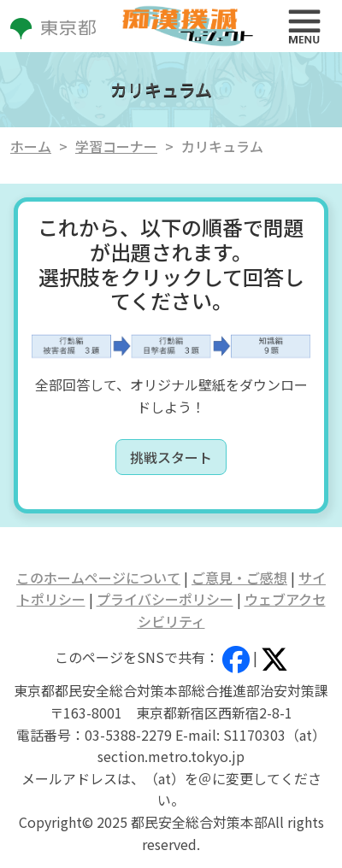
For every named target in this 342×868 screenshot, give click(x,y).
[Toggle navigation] (304, 26)
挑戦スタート (171, 457)
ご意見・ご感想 (239, 578)
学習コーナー (116, 146)
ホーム (31, 146)
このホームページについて (98, 578)
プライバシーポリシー (165, 599)
